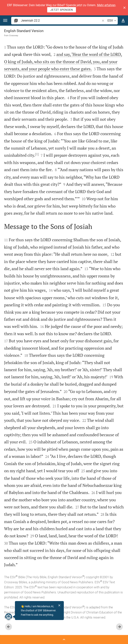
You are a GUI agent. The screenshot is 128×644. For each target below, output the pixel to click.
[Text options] (123, 21)
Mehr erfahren (106, 5)
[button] (124, 8)
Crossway (14, 35)
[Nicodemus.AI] (9, 617)
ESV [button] (112, 21)
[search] (61, 21)
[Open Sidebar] (64, 640)
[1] (37, 154)
